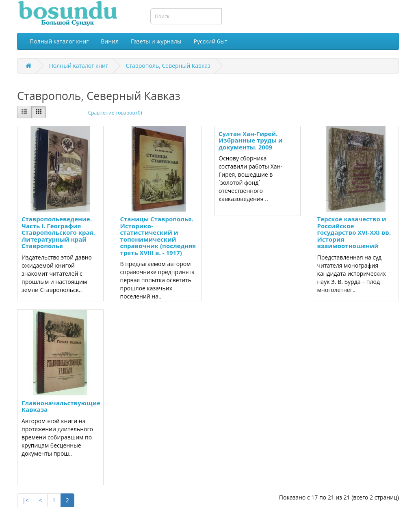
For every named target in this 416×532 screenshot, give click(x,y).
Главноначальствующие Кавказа (61, 406)
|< (26, 500)
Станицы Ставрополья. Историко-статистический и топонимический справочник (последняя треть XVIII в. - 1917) (158, 236)
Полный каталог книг (59, 41)
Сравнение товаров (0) (115, 113)
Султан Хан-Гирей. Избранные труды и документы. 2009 (251, 140)
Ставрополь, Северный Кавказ (168, 66)
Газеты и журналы (156, 41)
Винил (110, 41)
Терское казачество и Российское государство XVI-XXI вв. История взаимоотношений (354, 232)
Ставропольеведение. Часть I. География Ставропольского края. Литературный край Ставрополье (58, 232)
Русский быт (211, 41)
